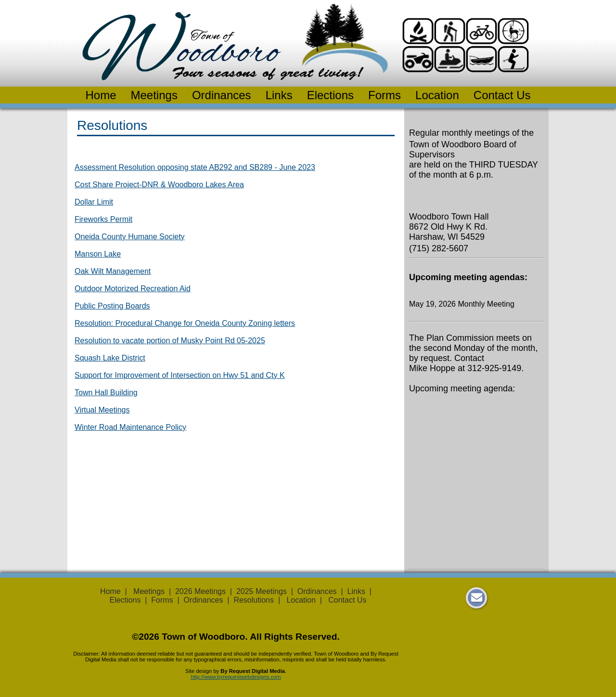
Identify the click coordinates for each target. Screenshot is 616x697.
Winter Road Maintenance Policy (130, 427)
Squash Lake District (110, 358)
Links (279, 95)
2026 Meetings (200, 591)
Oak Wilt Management (113, 271)
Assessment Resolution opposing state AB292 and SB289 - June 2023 (195, 167)
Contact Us (502, 95)
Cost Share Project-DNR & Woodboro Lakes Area (159, 185)
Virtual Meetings (102, 410)
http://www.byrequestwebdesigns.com (236, 677)
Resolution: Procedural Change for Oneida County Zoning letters (185, 323)
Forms (385, 95)
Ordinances (222, 95)
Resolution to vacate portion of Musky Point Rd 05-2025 (170, 341)
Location (437, 95)
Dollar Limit (94, 202)
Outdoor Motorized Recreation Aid (133, 289)
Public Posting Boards (112, 306)
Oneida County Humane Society (130, 237)
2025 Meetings (262, 591)
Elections (330, 95)
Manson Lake (98, 254)
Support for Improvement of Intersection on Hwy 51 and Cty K (180, 375)
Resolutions (254, 600)
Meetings (154, 95)
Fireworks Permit (103, 219)
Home (101, 95)
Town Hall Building (106, 393)
